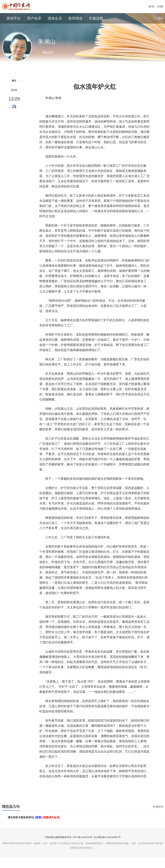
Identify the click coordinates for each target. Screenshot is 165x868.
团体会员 (55, 18)
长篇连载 (96, 18)
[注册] (160, 6)
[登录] (151, 6)
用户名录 (34, 18)
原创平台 (14, 18)
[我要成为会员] (51, 828)
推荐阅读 (75, 18)
